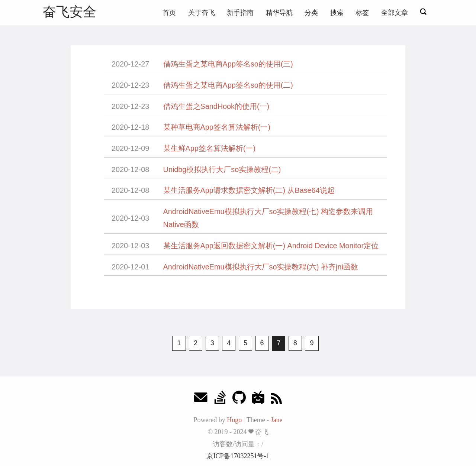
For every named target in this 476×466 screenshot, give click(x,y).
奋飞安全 (70, 12)
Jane (277, 420)
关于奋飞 (202, 13)
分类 (311, 13)
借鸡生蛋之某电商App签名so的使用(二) (228, 85)
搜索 (337, 13)
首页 (169, 13)
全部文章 (395, 13)
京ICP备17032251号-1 (238, 456)
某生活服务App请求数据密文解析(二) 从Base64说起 (249, 190)
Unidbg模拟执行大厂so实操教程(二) (222, 169)
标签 (362, 13)
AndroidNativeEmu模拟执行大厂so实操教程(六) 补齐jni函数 (261, 267)
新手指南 (240, 13)
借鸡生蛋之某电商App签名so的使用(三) (228, 64)
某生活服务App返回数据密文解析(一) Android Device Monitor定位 (271, 246)
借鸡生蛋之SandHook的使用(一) (216, 106)
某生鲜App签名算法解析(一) (209, 148)
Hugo (234, 420)
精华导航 (279, 13)
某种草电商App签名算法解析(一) (217, 127)
